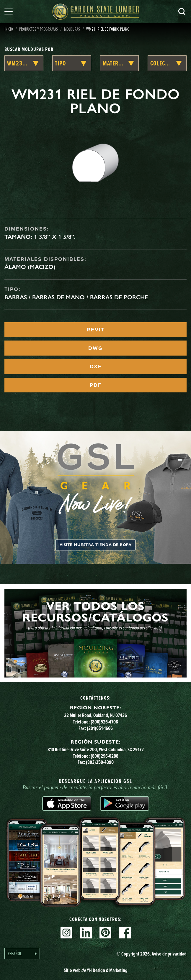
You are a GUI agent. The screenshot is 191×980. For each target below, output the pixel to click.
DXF (96, 366)
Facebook (125, 933)
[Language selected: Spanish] (22, 954)
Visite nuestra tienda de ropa (96, 545)
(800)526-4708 (104, 722)
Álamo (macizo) (30, 267)
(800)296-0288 (105, 756)
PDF (96, 385)
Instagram (66, 933)
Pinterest (105, 933)
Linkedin (86, 933)
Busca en (182, 11)
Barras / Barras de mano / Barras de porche (76, 297)
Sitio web (96, 970)
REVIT (96, 330)
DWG (95, 348)
